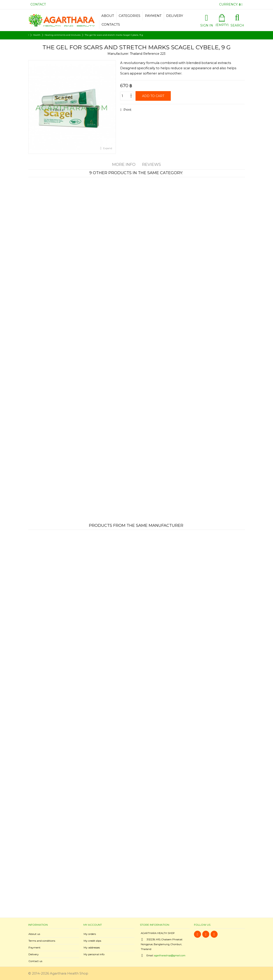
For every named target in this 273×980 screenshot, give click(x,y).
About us (34, 934)
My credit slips (92, 941)
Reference (151, 54)
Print (127, 110)
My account (93, 925)
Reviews (151, 165)
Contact (38, 4)
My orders (90, 934)
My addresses (92, 947)
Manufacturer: (118, 54)
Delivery (34, 954)
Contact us (35, 961)
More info (124, 165)
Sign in (207, 25)
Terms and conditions (42, 941)
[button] (129, 16)
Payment (34, 947)
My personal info (94, 954)
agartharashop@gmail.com (170, 955)
